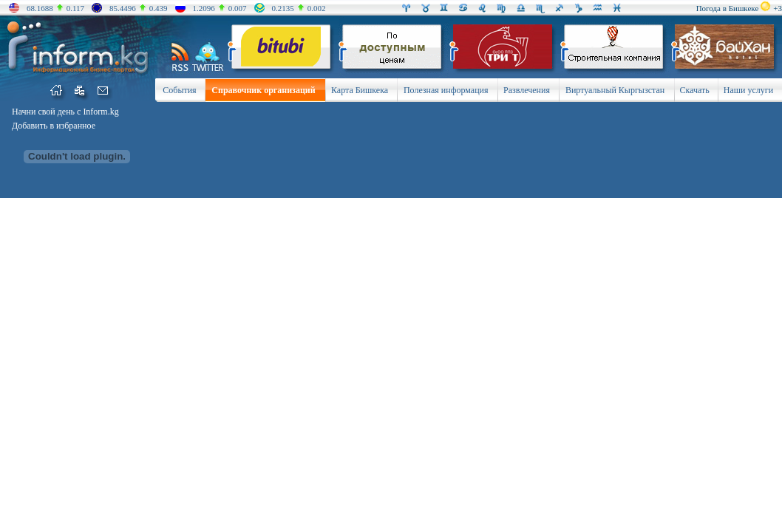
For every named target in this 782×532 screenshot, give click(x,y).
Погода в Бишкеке (728, 8)
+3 (778, 8)
